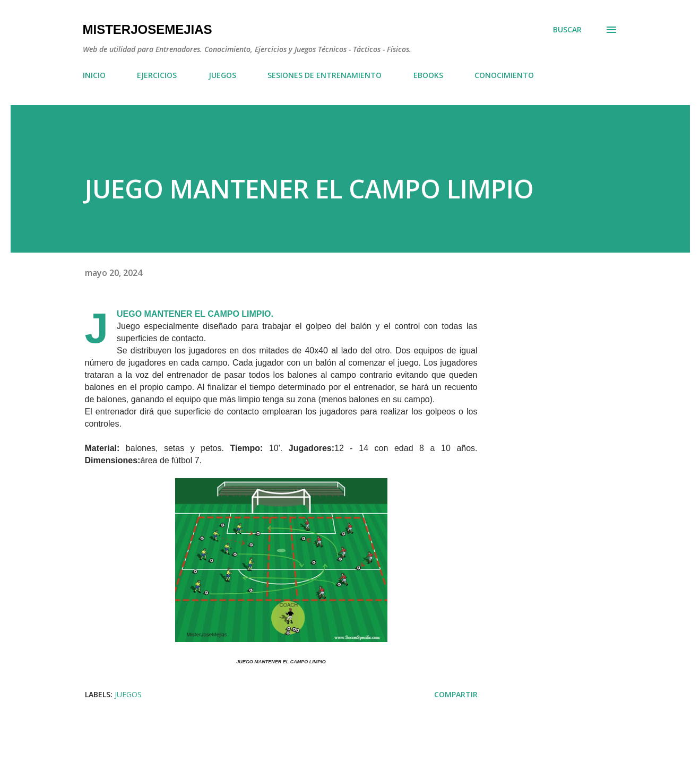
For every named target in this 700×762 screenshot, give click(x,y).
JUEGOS (222, 75)
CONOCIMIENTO (504, 75)
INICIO (94, 75)
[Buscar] (567, 30)
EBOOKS (428, 75)
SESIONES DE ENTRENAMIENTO (325, 75)
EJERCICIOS (157, 75)
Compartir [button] (456, 694)
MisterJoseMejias (148, 29)
